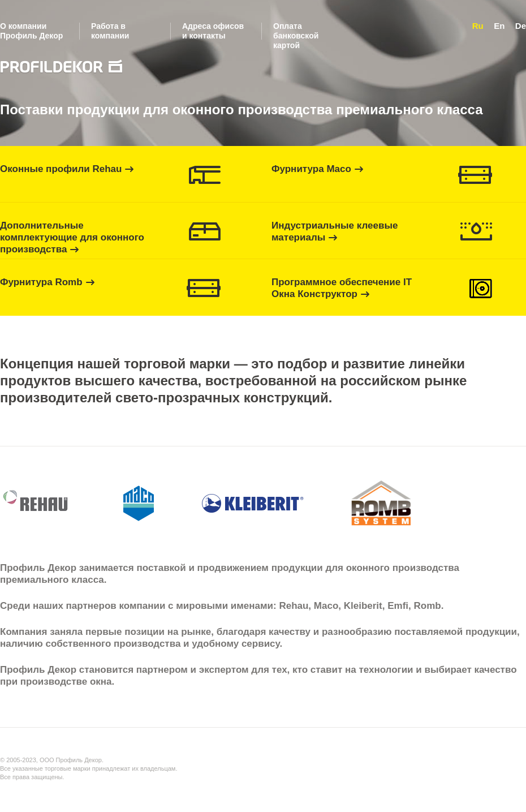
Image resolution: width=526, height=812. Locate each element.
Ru (478, 26)
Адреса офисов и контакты (213, 31)
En (499, 26)
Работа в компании (110, 31)
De (521, 26)
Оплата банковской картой (296, 36)
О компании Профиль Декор (31, 31)
